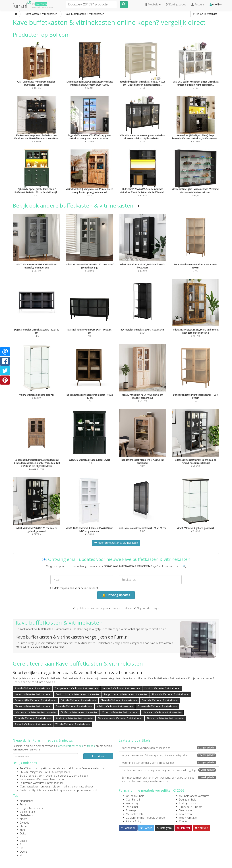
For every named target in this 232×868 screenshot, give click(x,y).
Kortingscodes (187, 803)
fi (21, 844)
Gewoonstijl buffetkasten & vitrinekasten (35, 700)
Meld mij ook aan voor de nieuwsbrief (74, 588)
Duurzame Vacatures (32, 783)
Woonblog (132, 803)
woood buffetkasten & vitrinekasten (33, 694)
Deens (24, 852)
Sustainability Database (34, 790)
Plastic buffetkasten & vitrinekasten (162, 688)
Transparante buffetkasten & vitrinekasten (76, 688)
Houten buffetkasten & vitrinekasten (171, 694)
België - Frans (28, 812)
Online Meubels (135, 796)
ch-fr (23, 830)
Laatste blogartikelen (136, 740)
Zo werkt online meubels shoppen (146, 818)
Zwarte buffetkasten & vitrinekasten (160, 700)
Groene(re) (41, 4)
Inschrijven (98, 756)
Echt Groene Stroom (32, 776)
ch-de (23, 826)
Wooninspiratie (188, 818)
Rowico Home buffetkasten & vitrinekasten (78, 694)
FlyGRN (24, 772)
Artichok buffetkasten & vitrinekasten (74, 718)
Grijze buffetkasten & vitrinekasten (78, 700)
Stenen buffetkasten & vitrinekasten (33, 724)
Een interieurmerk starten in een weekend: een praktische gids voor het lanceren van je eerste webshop (169, 779)
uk (21, 848)
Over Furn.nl (133, 800)
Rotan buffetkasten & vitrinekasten (32, 688)
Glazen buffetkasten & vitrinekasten (119, 700)
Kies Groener (27, 779)
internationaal (55, 783)
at (21, 855)
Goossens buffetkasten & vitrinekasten (157, 706)
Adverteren (185, 814)
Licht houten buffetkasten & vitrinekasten (36, 712)
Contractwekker (29, 786)
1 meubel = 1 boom (191, 807)
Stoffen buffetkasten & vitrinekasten (79, 712)
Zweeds (25, 823)
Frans (23, 804)
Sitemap (131, 810)
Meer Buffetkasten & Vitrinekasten (116, 543)
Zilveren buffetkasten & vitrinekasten (166, 718)
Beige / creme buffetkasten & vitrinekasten (126, 694)
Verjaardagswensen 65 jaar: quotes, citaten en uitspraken (169, 755)
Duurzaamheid (188, 800)
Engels (24, 841)
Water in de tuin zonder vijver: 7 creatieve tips (169, 763)
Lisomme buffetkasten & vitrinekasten (162, 712)
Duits (23, 833)
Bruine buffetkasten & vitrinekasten (74, 706)
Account (198, 4)
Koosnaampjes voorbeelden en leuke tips (169, 748)
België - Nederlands (31, 808)
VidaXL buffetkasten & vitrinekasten (115, 706)
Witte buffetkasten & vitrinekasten (73, 724)
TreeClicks (26, 768)
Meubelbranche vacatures (194, 796)
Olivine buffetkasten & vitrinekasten (33, 718)
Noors (24, 819)
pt (21, 837)
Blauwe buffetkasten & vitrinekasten (33, 706)
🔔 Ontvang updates (116, 595)
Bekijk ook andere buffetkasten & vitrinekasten (77, 205)
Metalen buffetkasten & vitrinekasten (121, 688)
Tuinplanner (186, 810)
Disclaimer (132, 807)
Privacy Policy (133, 821)
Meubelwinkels (134, 814)
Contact (184, 821)
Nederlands (27, 801)
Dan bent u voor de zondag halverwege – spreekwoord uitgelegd (169, 770)
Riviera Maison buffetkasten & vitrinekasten (120, 718)
